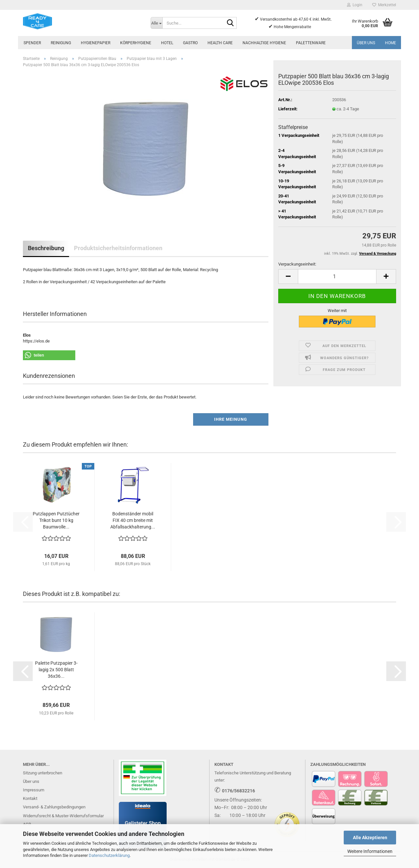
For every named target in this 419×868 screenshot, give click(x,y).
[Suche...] (156, 23)
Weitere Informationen (370, 851)
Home (391, 43)
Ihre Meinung (231, 419)
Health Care (220, 43)
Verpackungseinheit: (297, 264)
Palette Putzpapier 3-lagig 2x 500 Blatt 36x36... (56, 670)
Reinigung (61, 43)
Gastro (190, 43)
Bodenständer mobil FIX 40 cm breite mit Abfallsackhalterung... (133, 520)
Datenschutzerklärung (109, 855)
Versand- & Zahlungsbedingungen (54, 807)
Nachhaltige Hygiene (264, 43)
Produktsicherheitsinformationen (118, 248)
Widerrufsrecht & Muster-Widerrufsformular (63, 816)
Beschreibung (46, 248)
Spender (32, 43)
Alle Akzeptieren (370, 838)
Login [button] (355, 5)
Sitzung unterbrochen (43, 773)
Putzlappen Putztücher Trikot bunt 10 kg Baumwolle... (56, 520)
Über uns (366, 43)
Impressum (34, 790)
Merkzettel (384, 5)
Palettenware (311, 43)
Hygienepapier (96, 43)
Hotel (167, 43)
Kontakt (30, 798)
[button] (288, 277)
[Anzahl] (337, 277)
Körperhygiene (136, 43)
